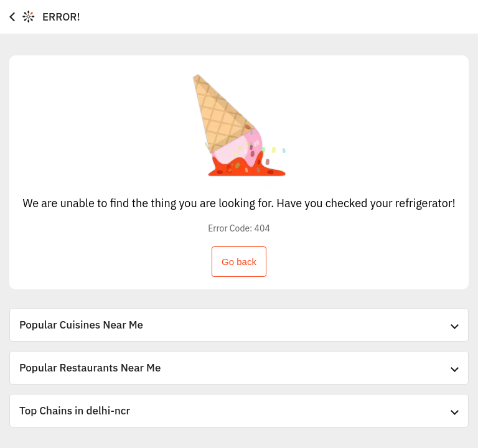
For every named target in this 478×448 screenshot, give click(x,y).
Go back (239, 262)
